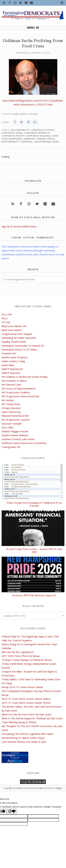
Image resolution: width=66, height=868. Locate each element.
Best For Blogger (55, 788)
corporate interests (37, 133)
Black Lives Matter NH (14, 326)
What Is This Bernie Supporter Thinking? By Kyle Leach (32, 718)
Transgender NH (11, 447)
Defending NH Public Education (19, 338)
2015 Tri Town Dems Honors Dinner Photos (26, 703)
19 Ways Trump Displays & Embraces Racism (27, 660)
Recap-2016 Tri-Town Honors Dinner (22, 687)
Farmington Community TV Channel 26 (23, 346)
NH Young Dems (11, 404)
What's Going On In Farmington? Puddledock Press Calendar (34, 504)
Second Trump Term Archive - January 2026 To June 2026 (34, 551)
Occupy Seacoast (11, 408)
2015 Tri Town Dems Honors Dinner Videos (26, 699)
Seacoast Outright (12, 424)
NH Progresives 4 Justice (16, 420)
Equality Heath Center (14, 342)
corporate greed (12, 133)
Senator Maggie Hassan (15, 431)
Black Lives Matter (12, 330)
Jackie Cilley (8, 365)
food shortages (12, 139)
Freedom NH (9, 353)
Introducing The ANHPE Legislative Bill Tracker (28, 734)
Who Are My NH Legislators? (18, 652)
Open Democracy (11, 412)
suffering (27, 142)
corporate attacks (43, 130)
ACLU (5, 318)
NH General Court (12, 385)
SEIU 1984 (8, 427)
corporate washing (38, 136)
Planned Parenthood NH (15, 416)
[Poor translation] (12, 811)
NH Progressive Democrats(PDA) (20, 396)
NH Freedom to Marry (14, 381)
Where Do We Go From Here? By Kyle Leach (26, 714)
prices (51, 139)
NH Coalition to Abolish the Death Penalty (25, 377)
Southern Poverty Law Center (18, 439)
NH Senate (8, 400)
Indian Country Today (13, 361)
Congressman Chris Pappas (17, 334)
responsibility (10, 142)
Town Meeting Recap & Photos (19, 722)
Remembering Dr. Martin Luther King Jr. (23, 738)
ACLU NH (7, 314)
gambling (29, 139)
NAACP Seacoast (11, 373)
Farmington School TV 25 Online (19, 349)
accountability (20, 130)
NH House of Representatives (19, 388)
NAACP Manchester (12, 369)
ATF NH (6, 322)
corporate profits (13, 136)
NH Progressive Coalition (16, 392)
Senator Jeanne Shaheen (15, 435)
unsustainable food (46, 142)
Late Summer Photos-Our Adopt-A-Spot (24, 742)
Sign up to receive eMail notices (19, 226)
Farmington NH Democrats (24, 788)
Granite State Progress (15, 357)
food (55, 136)
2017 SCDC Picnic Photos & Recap (21, 656)
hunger (41, 139)
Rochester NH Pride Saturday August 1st (34, 595)
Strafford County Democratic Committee (24, 443)
